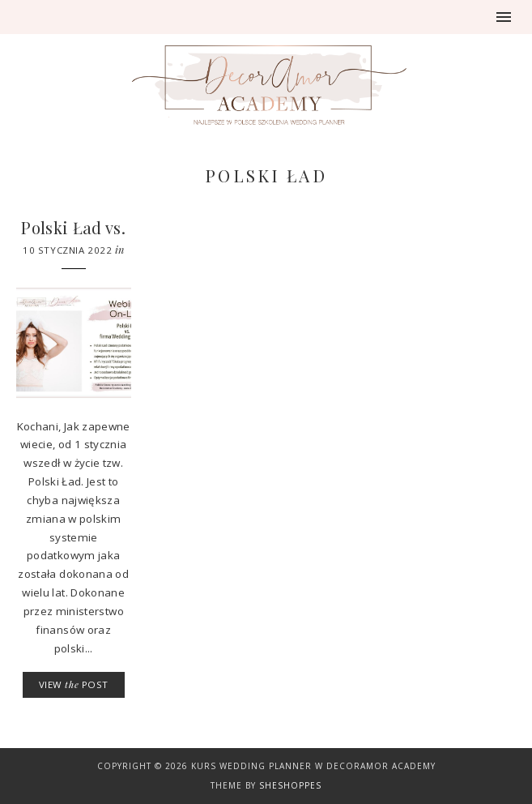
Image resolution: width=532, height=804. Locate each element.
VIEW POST (74, 684)
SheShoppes (290, 785)
